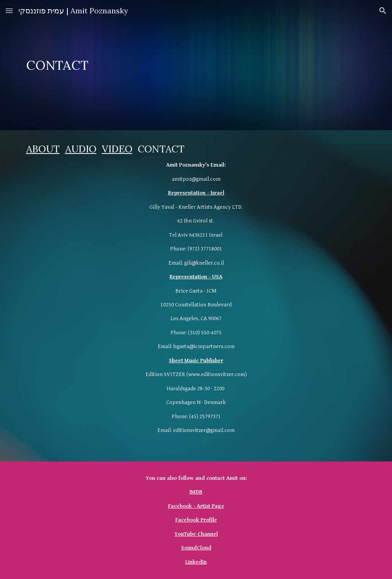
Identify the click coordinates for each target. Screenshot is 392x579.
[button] (9, 11)
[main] (196, 65)
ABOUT (43, 149)
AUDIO (81, 149)
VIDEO (117, 149)
